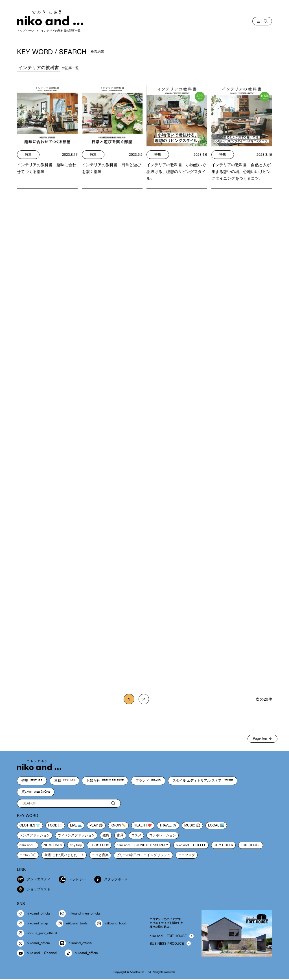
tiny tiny (76, 846)
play (94, 826)
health (140, 826)
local (214, 826)
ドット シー (73, 880)
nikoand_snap (32, 924)
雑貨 (106, 836)
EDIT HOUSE (251, 846)
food (53, 826)
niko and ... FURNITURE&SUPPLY (142, 846)
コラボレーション (163, 836)
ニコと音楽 (100, 856)
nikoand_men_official (80, 914)
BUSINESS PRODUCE (167, 944)
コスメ (136, 836)
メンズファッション (35, 836)
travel (166, 826)
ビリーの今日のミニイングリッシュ (143, 856)
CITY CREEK (223, 846)
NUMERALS (53, 846)
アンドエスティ (34, 880)
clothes (27, 826)
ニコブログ (187, 856)
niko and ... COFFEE (191, 846)
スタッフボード (111, 880)
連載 (64, 781)
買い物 (36, 793)
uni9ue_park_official (37, 934)
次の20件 (264, 700)
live (73, 826)
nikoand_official (34, 914)
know (116, 826)
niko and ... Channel (37, 954)
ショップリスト (34, 890)
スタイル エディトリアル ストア (203, 781)
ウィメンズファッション (76, 836)
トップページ (25, 30)
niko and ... (28, 846)
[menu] (262, 21)
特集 (32, 781)
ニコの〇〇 (28, 856)
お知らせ (105, 781)
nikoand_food (111, 924)
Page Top (262, 739)
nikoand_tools (72, 924)
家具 (120, 836)
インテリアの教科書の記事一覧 (61, 30)
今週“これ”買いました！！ (64, 856)
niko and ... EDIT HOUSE (168, 937)
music (190, 826)
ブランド (148, 781)
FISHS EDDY (99, 846)
